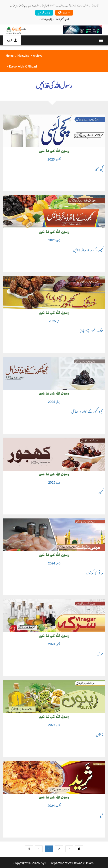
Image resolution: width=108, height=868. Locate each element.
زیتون (100, 734)
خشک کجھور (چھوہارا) (91, 330)
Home (10, 56)
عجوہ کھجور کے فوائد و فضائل (87, 411)
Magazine (23, 56)
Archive (38, 56)
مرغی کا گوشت (95, 573)
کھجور (101, 492)
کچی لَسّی (99, 169)
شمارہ (12, 40)
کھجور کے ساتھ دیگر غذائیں (88, 250)
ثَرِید (101, 815)
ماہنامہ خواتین (44, 13)
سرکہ (100, 654)
